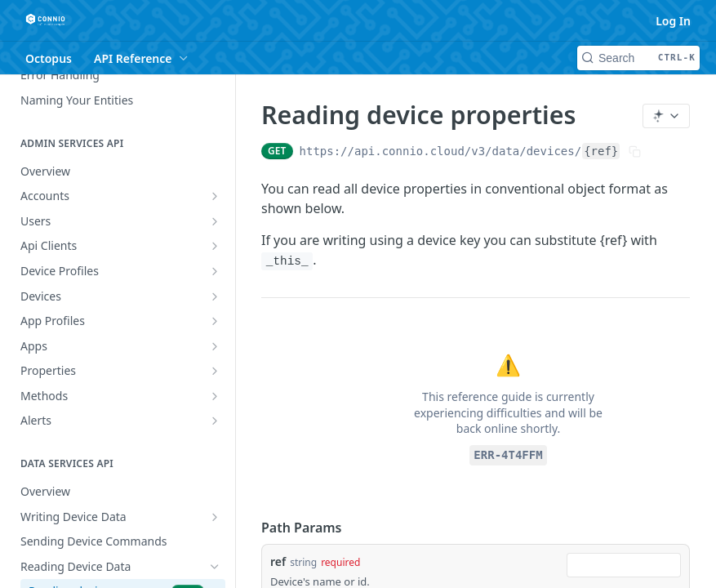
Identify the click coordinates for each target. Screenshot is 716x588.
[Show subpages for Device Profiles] (215, 271)
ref (278, 561)
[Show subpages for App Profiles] (215, 321)
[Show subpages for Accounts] (215, 196)
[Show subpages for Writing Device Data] (215, 517)
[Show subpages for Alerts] (215, 421)
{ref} (601, 151)
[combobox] (624, 565)
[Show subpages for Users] (215, 221)
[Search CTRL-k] (638, 58)
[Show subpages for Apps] (215, 346)
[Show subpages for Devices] (215, 296)
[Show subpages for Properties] (215, 371)
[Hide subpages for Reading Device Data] (215, 567)
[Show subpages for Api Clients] (215, 246)
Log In (673, 21)
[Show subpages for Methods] (215, 396)
